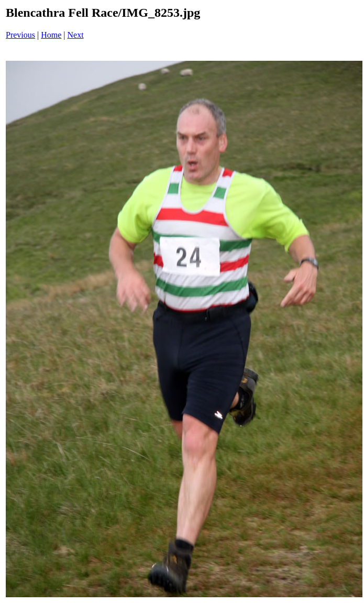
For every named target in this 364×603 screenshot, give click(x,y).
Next (76, 35)
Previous (20, 35)
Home (51, 35)
